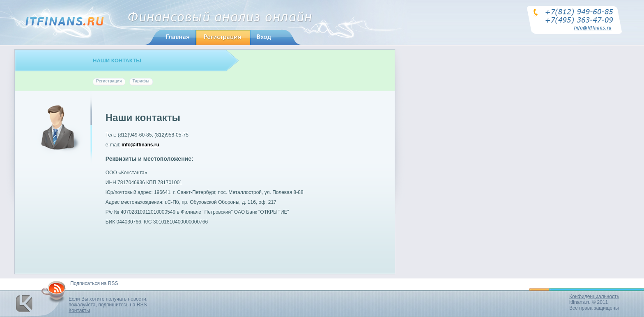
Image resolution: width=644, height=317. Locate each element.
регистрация (216, 37)
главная (169, 37)
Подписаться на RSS (94, 283)
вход (261, 37)
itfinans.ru (580, 302)
